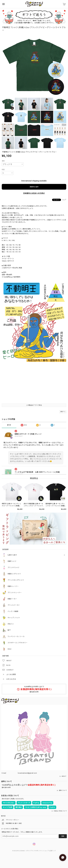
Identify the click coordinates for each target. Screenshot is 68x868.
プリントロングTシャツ (16, 580)
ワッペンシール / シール (16, 636)
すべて (9, 425)
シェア (64, 200)
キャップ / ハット (14, 618)
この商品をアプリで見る (34, 405)
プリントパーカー (14, 605)
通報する (63, 412)
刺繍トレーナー (13, 586)
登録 (63, 836)
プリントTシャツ (13, 568)
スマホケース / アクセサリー (17, 643)
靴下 (9, 630)
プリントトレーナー (15, 593)
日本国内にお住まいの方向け (34, 193)
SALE (9, 649)
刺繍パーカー (12, 599)
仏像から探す (12, 555)
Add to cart (34, 187)
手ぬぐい (11, 624)
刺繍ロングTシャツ (14, 574)
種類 (3, 161)
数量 (3, 170)
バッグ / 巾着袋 (13, 611)
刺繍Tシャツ (12, 561)
